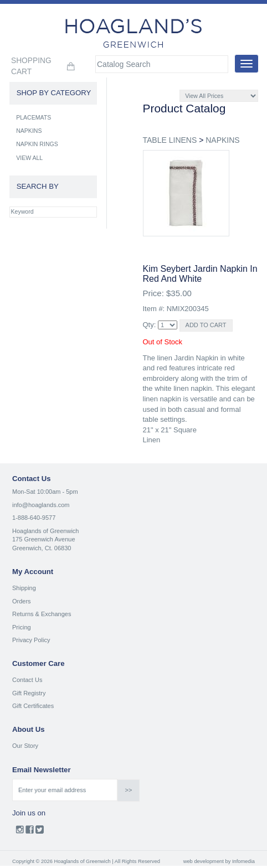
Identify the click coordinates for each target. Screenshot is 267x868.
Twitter (40, 832)
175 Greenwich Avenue (44, 539)
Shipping (24, 588)
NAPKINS (222, 140)
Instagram (20, 832)
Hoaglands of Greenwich (45, 531)
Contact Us (27, 680)
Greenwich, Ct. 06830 (42, 548)
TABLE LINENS (170, 140)
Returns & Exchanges (42, 614)
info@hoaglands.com (41, 505)
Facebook (30, 832)
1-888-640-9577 (34, 518)
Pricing (22, 627)
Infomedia (243, 861)
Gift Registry (29, 693)
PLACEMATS (34, 117)
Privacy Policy (31, 640)
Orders (22, 601)
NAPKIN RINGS (37, 144)
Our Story (25, 746)
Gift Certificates (33, 706)
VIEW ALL (29, 158)
